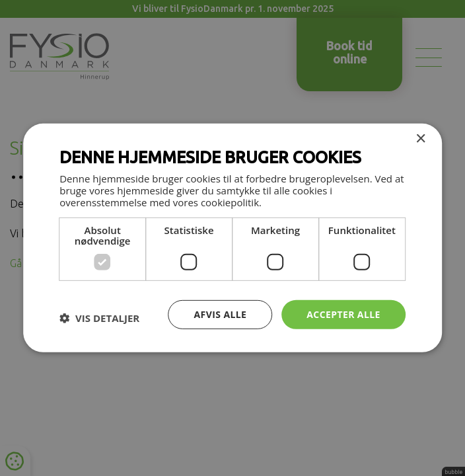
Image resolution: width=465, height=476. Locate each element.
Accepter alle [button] (343, 314)
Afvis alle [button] (221, 314)
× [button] (420, 139)
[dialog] (232, 238)
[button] (99, 318)
